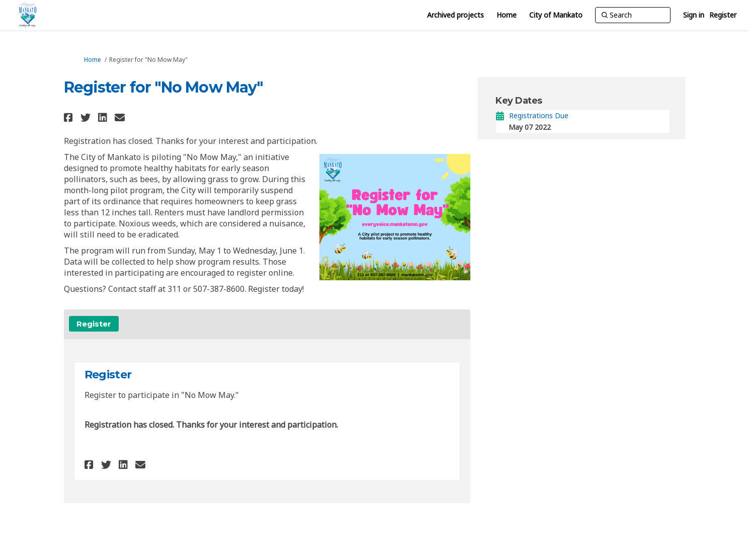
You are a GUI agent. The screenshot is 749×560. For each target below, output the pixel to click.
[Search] (633, 15)
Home (93, 60)
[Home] (507, 15)
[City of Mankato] (556, 15)
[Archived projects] (455, 15)
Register (723, 15)
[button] (70, 117)
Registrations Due (539, 115)
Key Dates (519, 101)
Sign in (694, 15)
